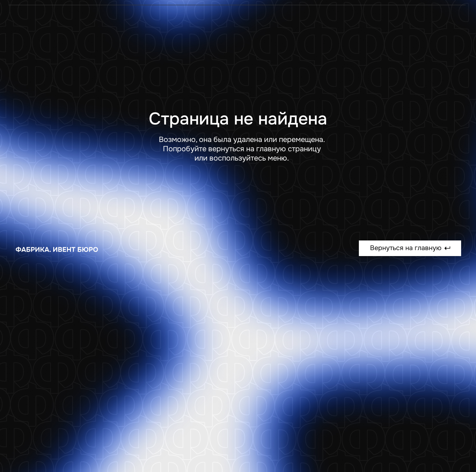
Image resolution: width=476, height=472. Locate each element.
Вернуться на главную (410, 248)
